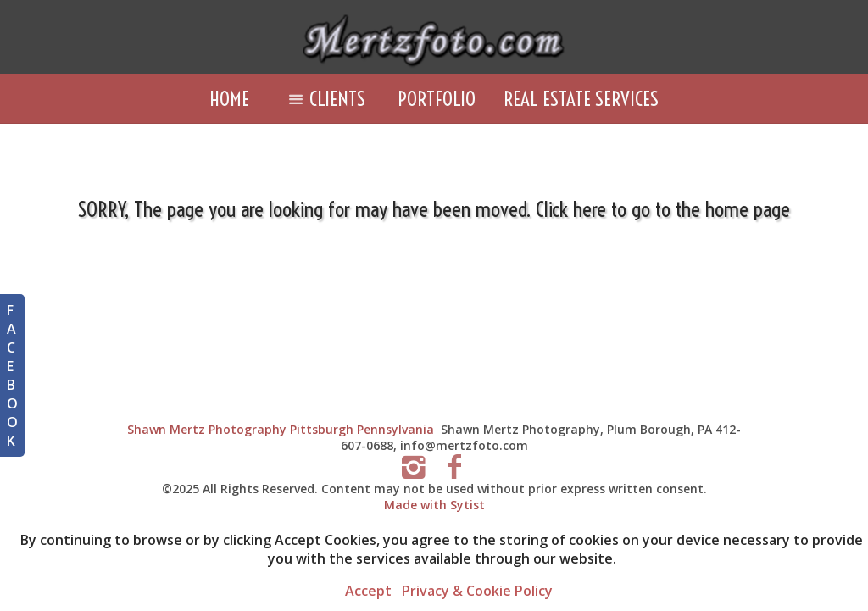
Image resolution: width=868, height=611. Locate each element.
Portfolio (437, 99)
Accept (368, 591)
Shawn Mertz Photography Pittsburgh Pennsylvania (281, 429)
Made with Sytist (434, 505)
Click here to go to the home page (663, 209)
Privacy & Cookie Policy (477, 591)
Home (229, 99)
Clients (323, 99)
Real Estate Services (581, 99)
